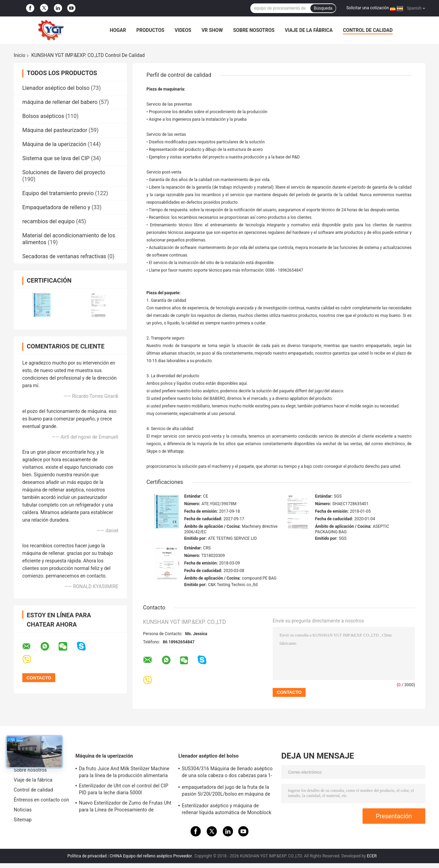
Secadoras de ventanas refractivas (64, 256)
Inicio (20, 55)
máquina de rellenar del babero (60, 102)
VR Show (212, 30)
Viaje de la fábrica (309, 30)
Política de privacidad (87, 856)
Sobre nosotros (254, 30)
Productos (150, 30)
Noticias (23, 810)
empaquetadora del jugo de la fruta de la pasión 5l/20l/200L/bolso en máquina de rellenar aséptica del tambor (226, 792)
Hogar (118, 30)
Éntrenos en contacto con (41, 800)
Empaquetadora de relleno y (56, 207)
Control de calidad (368, 30)
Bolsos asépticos (43, 116)
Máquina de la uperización (54, 144)
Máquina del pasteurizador (55, 130)
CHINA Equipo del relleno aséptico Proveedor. (152, 856)
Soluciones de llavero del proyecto (64, 172)
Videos (183, 30)
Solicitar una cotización (368, 8)
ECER (372, 856)
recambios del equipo (49, 221)
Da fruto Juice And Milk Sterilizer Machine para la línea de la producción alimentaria (124, 772)
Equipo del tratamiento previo (58, 193)
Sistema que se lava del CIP (56, 158)
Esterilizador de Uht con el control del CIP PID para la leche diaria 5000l (124, 789)
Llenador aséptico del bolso (56, 88)
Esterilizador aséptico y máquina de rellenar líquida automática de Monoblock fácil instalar (227, 810)
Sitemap (23, 820)
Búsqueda (323, 8)
